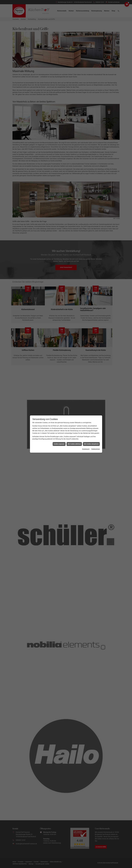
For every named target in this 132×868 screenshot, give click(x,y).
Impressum (86, 449)
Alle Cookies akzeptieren (91, 444)
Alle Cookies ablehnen (74, 444)
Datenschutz (96, 449)
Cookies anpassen (59, 444)
